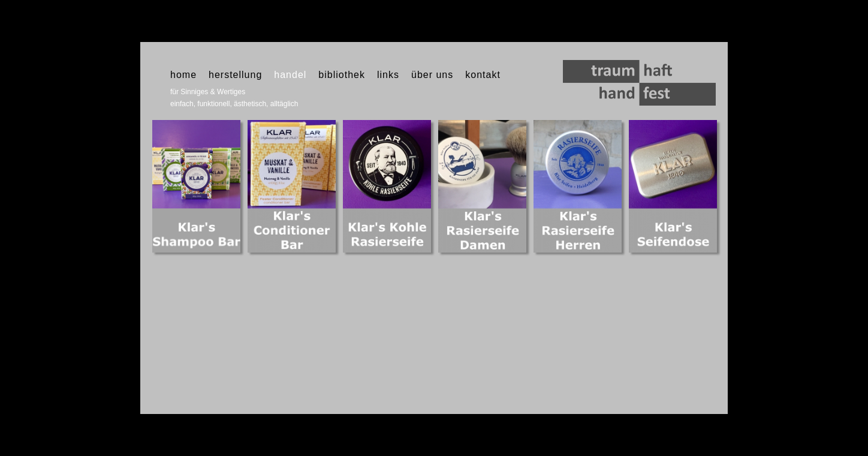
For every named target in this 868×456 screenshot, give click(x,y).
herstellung (235, 75)
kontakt (483, 75)
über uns (432, 75)
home (183, 75)
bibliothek (342, 75)
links (388, 75)
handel (290, 75)
